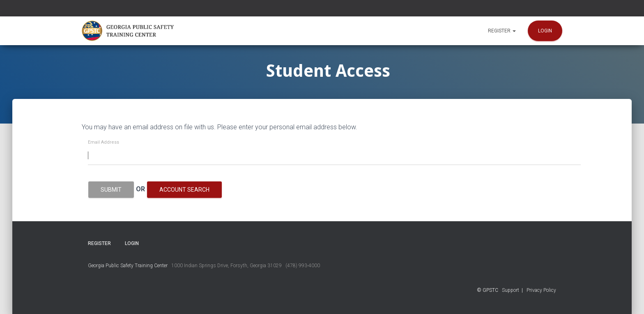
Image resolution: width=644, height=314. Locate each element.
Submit (111, 190)
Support (511, 290)
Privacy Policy (541, 290)
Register (502, 31)
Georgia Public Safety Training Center (128, 266)
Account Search (184, 190)
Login (545, 31)
